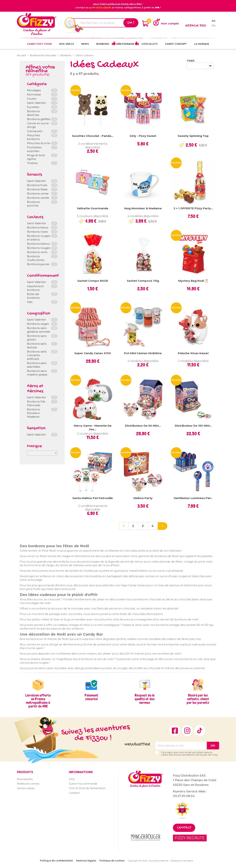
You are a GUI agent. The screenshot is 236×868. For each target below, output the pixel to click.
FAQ (72, 779)
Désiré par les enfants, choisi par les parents (198, 699)
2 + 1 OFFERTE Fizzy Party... (193, 208)
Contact (184, 828)
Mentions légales (86, 861)
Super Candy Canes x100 (93, 353)
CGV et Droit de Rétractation (87, 788)
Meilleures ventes (28, 784)
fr (214, 21)
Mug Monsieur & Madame (143, 208)
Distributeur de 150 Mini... (193, 426)
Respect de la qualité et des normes (145, 699)
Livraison (74, 793)
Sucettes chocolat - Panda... (93, 136)
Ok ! (131, 23)
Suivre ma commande (83, 784)
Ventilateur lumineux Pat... (193, 498)
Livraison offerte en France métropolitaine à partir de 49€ (38, 701)
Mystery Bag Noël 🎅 (193, 281)
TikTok (200, 731)
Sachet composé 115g (143, 281)
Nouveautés (25, 779)
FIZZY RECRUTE (190, 838)
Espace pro (196, 26)
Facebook (175, 731)
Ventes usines (26, 788)
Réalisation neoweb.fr (182, 861)
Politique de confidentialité (56, 861)
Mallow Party (143, 498)
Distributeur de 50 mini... (143, 426)
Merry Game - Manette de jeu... (93, 427)
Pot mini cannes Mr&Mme (143, 353)
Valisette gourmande (93, 208)
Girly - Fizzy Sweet (143, 136)
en (214, 25)
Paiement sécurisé (91, 697)
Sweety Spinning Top (193, 136)
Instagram (187, 731)
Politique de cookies (112, 861)
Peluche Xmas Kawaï (193, 353)
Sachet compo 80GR (93, 281)
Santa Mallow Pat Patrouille (93, 498)
